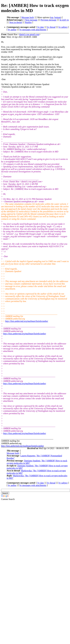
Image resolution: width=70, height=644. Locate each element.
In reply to (64, 20)
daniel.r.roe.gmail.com (29, 34)
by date (41, 27)
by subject (63, 27)
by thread (51, 27)
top (52, 17)
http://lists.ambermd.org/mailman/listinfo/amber (27, 321)
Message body (28, 17)
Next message (31, 20)
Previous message (49, 20)
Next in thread (16, 22)
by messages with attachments (33, 30)
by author (12, 30)
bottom (57, 17)
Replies (28, 22)
